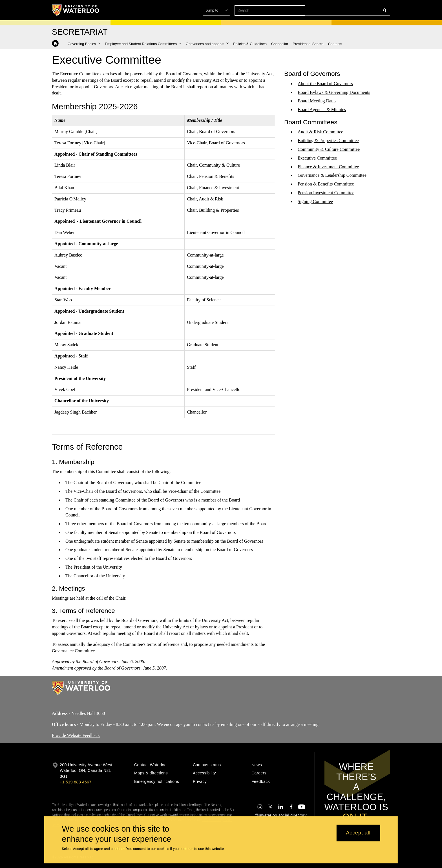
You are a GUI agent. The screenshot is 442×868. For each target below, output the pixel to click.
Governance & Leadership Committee (332, 175)
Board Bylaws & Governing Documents (334, 92)
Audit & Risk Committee (320, 132)
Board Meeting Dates (317, 101)
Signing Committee (315, 201)
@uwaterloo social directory (281, 815)
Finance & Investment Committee (328, 166)
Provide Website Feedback (76, 735)
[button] (344, 10)
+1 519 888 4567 (76, 782)
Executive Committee (317, 158)
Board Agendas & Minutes (322, 110)
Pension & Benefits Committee (326, 184)
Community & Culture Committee (329, 149)
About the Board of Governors (325, 84)
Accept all (358, 833)
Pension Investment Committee (326, 193)
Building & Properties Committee (328, 141)
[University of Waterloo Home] (76, 10)
